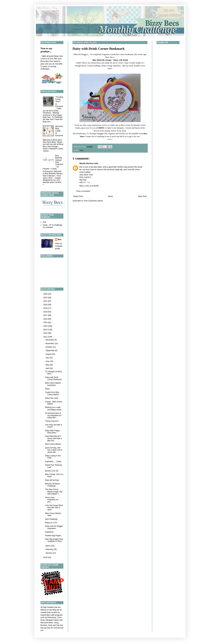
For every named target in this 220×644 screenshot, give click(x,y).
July (47, 358)
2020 (46, 305)
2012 (46, 333)
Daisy (82, 150)
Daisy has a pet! (52, 398)
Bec (60, 240)
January (49, 553)
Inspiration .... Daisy (53, 462)
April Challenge (51, 519)
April (48, 368)
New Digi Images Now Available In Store (54, 540)
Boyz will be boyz (52, 480)
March (48, 546)
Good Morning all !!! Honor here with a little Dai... (53, 438)
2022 (46, 298)
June (48, 361)
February (49, 549)
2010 (46, 557)
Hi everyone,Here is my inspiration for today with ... (53, 415)
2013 (46, 330)
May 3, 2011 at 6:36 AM (89, 186)
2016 (46, 319)
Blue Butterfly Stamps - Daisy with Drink (110, 60)
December (50, 340)
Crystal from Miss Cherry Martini (52, 393)
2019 (46, 308)
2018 (46, 312)
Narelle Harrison (87, 163)
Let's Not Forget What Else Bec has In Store (54, 508)
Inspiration (49, 532)
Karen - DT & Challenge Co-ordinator (52, 226)
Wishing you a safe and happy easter (53, 408)
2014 (46, 326)
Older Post (142, 196)
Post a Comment (83, 191)
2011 (46, 337)
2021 (46, 301)
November (50, 343)
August (49, 354)
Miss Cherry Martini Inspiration (53, 384)
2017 (46, 315)
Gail (44, 222)
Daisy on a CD (51, 523)
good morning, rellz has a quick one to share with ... (54, 450)
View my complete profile (59, 246)
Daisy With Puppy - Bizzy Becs (53, 432)
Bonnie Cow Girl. (52, 471)
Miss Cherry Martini (53, 444)
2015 (46, 322)
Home (110, 196)
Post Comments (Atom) (93, 201)
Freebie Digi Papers (53, 536)
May (48, 365)
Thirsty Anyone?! (52, 421)
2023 (46, 294)
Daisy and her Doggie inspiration (54, 527)
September (50, 351)
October (49, 347)
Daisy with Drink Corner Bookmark (99, 49)
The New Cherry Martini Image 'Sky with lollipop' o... (54, 492)
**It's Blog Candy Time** (59, 99)
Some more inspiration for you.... (52, 500)
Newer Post (78, 196)
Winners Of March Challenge (52, 485)
